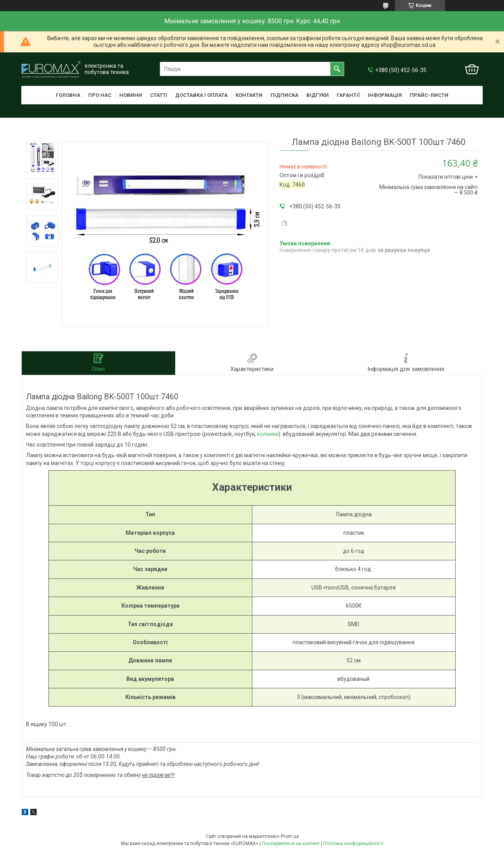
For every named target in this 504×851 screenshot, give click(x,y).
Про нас (100, 95)
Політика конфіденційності (353, 844)
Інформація (385, 95)
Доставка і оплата (201, 95)
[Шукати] (337, 69)
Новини (131, 95)
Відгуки (318, 95)
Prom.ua (290, 836)
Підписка (284, 95)
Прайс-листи (429, 95)
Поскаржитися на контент (291, 844)
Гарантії (348, 95)
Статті (159, 95)
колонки (268, 434)
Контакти (249, 95)
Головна (68, 95)
